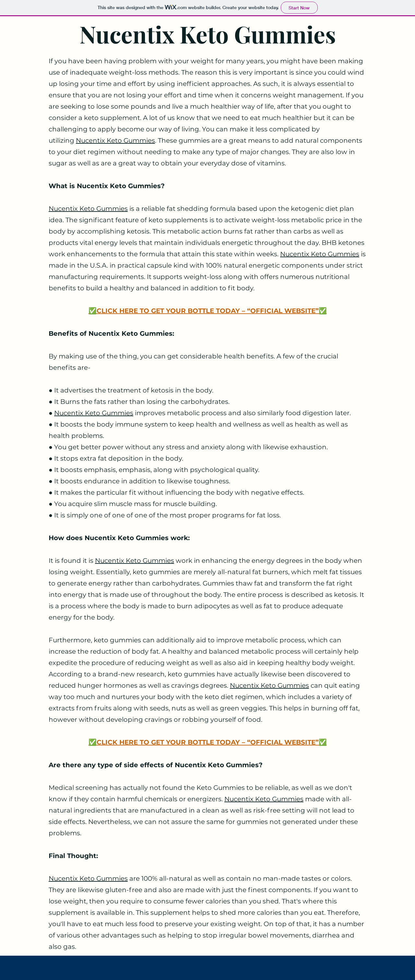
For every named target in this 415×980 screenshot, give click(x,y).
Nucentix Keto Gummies (115, 140)
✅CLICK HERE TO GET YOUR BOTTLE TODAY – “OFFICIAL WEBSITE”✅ (208, 311)
